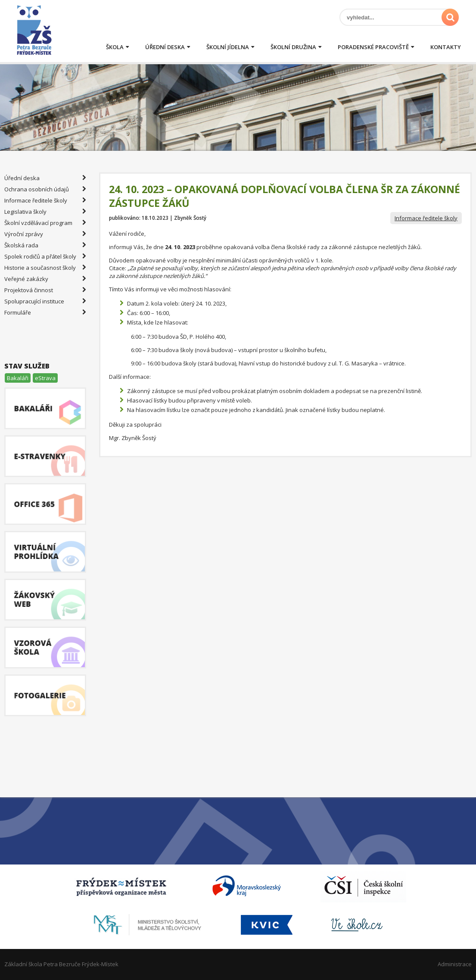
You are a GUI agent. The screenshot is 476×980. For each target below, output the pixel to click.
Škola (115, 47)
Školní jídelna (228, 47)
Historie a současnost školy (45, 268)
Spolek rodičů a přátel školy (45, 256)
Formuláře (45, 312)
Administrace (455, 964)
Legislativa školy (45, 212)
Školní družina (293, 47)
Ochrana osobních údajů (45, 189)
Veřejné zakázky (45, 279)
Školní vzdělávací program (45, 223)
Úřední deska (165, 47)
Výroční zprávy (45, 234)
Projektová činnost (45, 290)
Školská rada (45, 245)
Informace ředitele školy (426, 218)
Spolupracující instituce (45, 301)
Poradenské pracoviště (373, 47)
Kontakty (446, 47)
